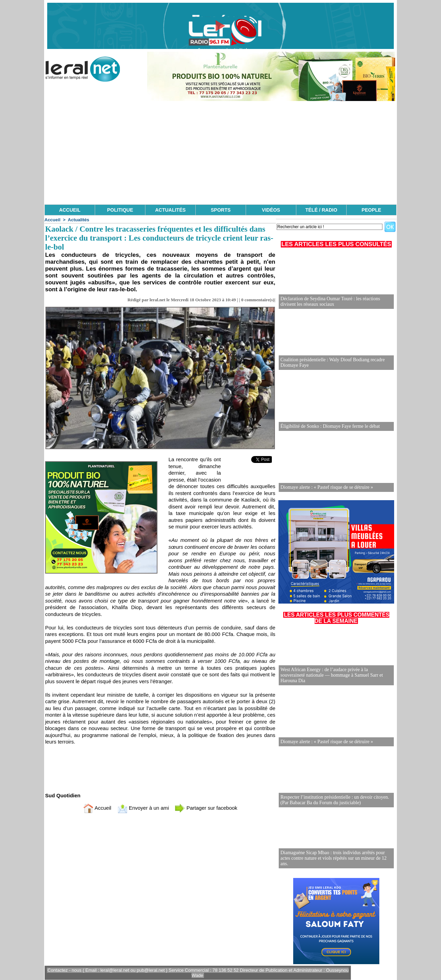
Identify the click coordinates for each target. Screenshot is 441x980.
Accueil (52, 220)
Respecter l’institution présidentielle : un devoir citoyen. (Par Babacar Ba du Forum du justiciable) (335, 800)
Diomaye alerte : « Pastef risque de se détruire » (327, 487)
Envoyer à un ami (143, 808)
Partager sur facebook (206, 808)
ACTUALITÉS (170, 210)
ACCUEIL (70, 210)
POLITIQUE (120, 210)
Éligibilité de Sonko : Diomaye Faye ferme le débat (330, 426)
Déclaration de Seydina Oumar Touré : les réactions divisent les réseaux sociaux (330, 301)
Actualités (79, 220)
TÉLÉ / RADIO (321, 210)
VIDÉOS (271, 210)
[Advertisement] (220, 153)
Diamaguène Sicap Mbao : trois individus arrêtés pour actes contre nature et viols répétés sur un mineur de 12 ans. (334, 858)
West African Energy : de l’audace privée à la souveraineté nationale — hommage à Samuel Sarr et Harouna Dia (332, 675)
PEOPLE (372, 210)
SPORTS (221, 210)
